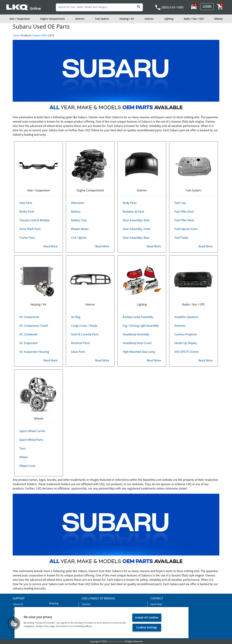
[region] (101, 623)
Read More (51, 246)
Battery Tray (79, 220)
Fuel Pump (181, 238)
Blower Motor (80, 229)
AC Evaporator (29, 343)
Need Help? (157, 604)
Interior (149, 19)
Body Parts (130, 203)
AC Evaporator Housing (34, 352)
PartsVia (86, 604)
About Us (18, 604)
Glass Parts (78, 352)
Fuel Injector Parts (186, 229)
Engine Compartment (52, 19)
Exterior (80, 19)
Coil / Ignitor (79, 238)
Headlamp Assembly (136, 334)
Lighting (169, 19)
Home (16, 35)
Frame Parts (27, 238)
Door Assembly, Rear (136, 238)
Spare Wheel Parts (31, 440)
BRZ (44, 35)
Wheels (218, 19)
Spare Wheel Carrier (32, 431)
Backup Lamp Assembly (138, 317)
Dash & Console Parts (85, 334)
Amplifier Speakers (187, 317)
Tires (22, 448)
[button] (14, 624)
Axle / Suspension (20, 19)
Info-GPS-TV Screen (187, 352)
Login (207, 7)
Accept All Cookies (147, 618)
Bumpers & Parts (133, 212)
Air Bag (76, 317)
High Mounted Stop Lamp (139, 352)
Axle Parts (26, 203)
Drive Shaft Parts (30, 229)
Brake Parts (27, 212)
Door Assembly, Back (136, 220)
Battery (76, 212)
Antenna (180, 326)
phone (158, 7)
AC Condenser (29, 334)
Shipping (53, 603)
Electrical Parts (80, 343)
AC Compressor (29, 317)
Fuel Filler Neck (184, 220)
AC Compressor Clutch (34, 326)
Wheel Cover (28, 466)
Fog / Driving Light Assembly (141, 326)
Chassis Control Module (35, 220)
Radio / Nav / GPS (194, 19)
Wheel (23, 457)
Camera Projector (186, 334)
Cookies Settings (147, 628)
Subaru (37, 35)
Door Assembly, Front (136, 229)
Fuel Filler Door (184, 212)
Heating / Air (127, 19)
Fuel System (102, 19)
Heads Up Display (186, 343)
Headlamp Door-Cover (137, 343)
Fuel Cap (180, 203)
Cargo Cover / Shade (84, 326)
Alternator (78, 203)
